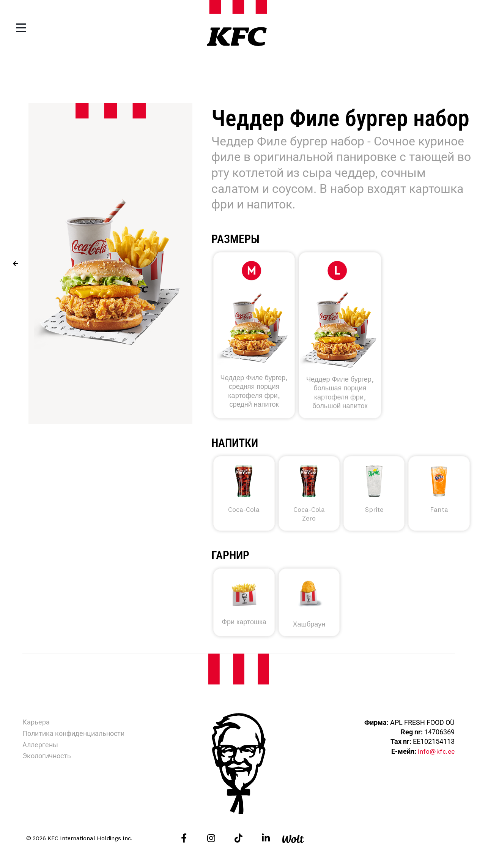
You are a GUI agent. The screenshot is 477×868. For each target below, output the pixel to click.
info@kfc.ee (436, 751)
